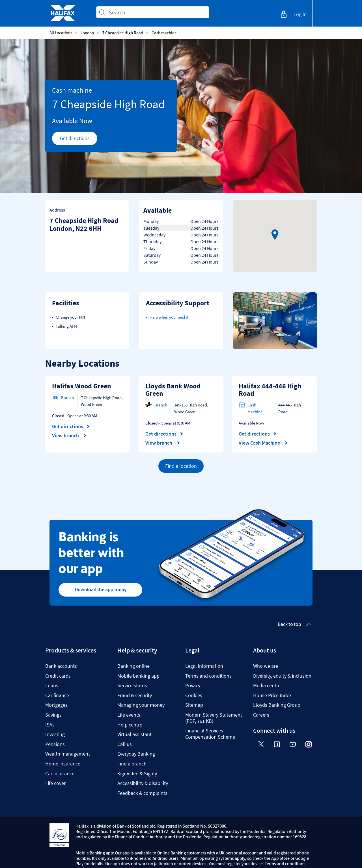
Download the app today (101, 589)
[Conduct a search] (157, 12)
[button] (275, 235)
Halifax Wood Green (82, 386)
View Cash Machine (263, 443)
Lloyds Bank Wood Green (173, 390)
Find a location (181, 466)
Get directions (79, 140)
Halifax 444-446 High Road (270, 390)
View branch (69, 436)
